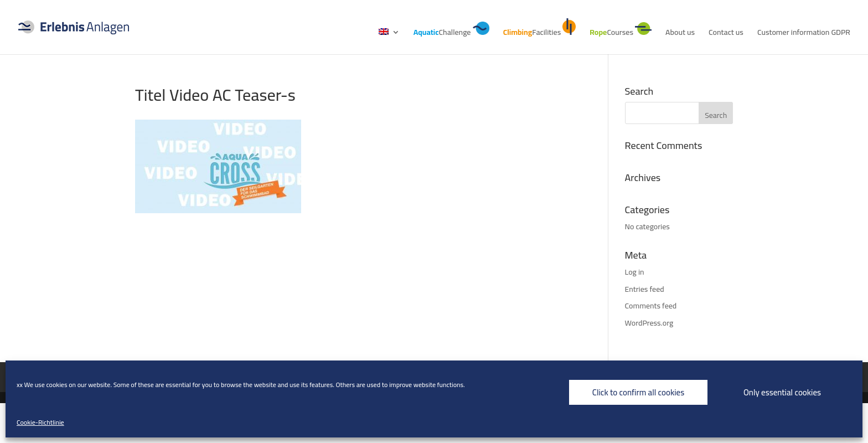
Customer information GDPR (804, 34)
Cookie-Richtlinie (40, 422)
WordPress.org (649, 323)
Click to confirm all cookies (638, 392)
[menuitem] (389, 41)
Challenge (451, 30)
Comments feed (651, 306)
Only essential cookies (782, 392)
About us (680, 34)
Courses (621, 31)
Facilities (540, 29)
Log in (635, 272)
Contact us (726, 34)
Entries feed (645, 289)
